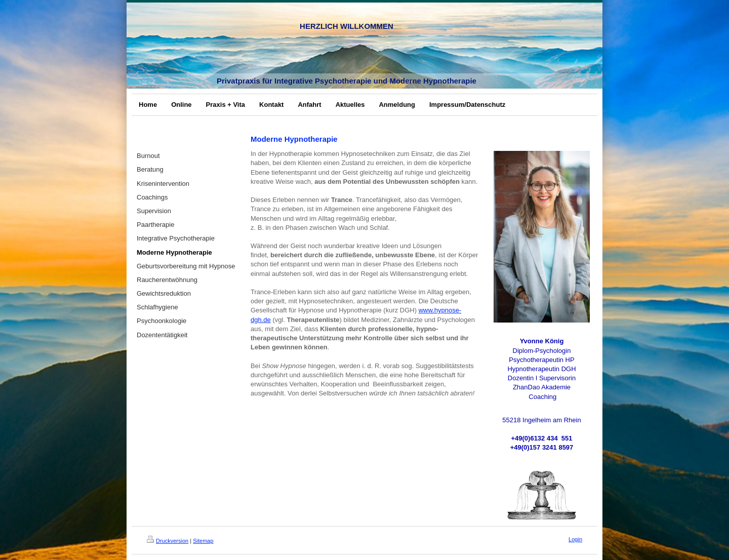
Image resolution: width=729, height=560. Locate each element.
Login (575, 539)
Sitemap (203, 541)
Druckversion (168, 541)
